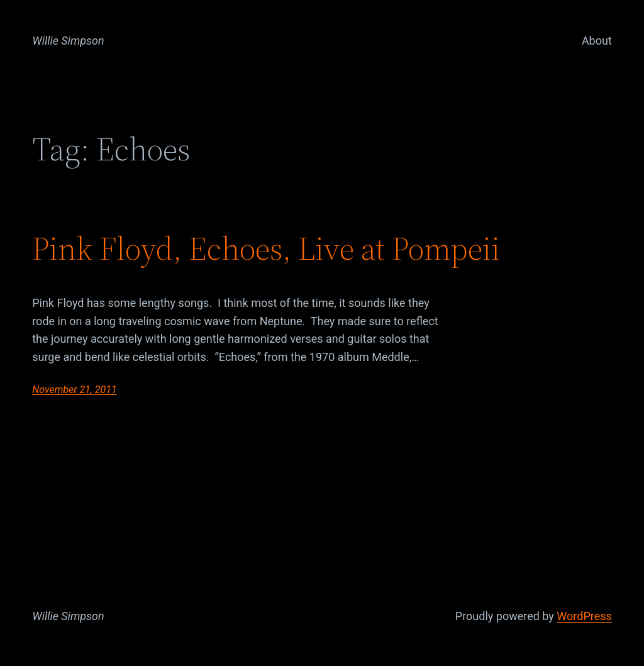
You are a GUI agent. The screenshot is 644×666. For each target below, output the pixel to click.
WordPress (584, 616)
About (597, 41)
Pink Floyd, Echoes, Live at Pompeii (266, 248)
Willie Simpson (68, 41)
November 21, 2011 (74, 390)
